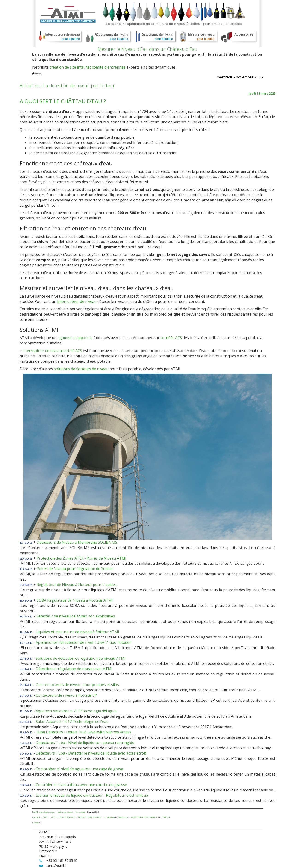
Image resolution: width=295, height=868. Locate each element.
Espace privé (123, 817)
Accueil (37, 817)
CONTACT (165, 817)
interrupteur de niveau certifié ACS (52, 351)
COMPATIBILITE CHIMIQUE (144, 817)
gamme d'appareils (76, 338)
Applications (109, 817)
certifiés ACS (171, 338)
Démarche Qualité (65, 812)
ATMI (45, 817)
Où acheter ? (81, 812)
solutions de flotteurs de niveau (81, 369)
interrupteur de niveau (77, 301)
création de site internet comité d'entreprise (88, 67)
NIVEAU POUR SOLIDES (90, 817)
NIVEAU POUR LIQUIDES (63, 817)
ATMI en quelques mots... (44, 812)
